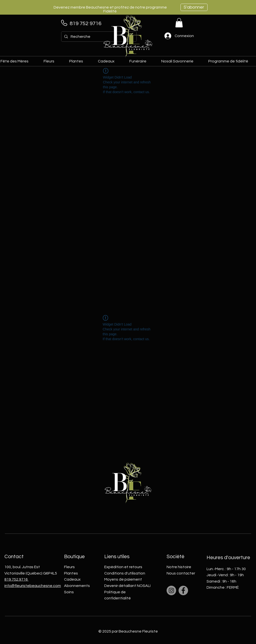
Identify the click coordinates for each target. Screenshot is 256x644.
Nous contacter (181, 573)
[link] (179, 23)
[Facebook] (183, 590)
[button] (110, 61)
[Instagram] (171, 590)
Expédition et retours (123, 567)
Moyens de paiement (123, 579)
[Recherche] (98, 37)
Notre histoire (179, 567)
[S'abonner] (194, 7)
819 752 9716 (85, 24)
